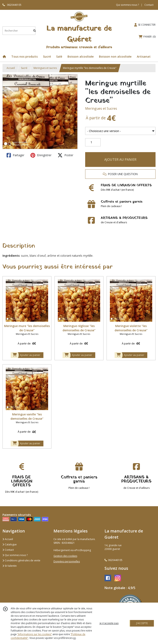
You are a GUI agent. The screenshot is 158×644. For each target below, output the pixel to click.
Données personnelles (67, 561)
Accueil (11, 68)
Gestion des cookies (65, 556)
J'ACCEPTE (142, 623)
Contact (149, 5)
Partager (15, 155)
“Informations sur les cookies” (35, 634)
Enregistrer (41, 155)
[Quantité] (93, 142)
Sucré (24, 68)
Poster (65, 155)
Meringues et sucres (45, 68)
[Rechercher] (35, 31)
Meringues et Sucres (101, 108)
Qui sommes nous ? (15, 555)
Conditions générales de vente (21, 560)
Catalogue (10, 544)
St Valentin (10, 566)
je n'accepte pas (109, 623)
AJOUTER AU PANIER (120, 160)
